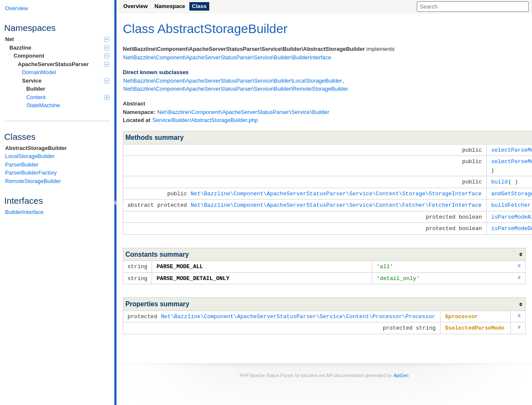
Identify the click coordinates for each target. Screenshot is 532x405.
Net (57, 39)
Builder (36, 89)
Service (66, 81)
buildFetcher (511, 202)
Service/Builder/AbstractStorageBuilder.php (205, 120)
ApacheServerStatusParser (64, 64)
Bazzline (59, 48)
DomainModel (39, 72)
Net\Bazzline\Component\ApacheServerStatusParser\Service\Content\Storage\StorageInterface (336, 191)
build (500, 180)
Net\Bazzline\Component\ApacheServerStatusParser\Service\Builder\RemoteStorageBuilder (236, 89)
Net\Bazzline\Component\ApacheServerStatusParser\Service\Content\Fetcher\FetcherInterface (336, 202)
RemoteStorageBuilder (33, 181)
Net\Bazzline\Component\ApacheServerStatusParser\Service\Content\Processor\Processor (298, 312)
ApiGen (401, 370)
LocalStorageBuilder (30, 156)
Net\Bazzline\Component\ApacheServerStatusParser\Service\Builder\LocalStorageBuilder (233, 81)
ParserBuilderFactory (31, 173)
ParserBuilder (22, 165)
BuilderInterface (24, 212)
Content (68, 97)
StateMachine (43, 105)
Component (61, 56)
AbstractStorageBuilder (36, 148)
